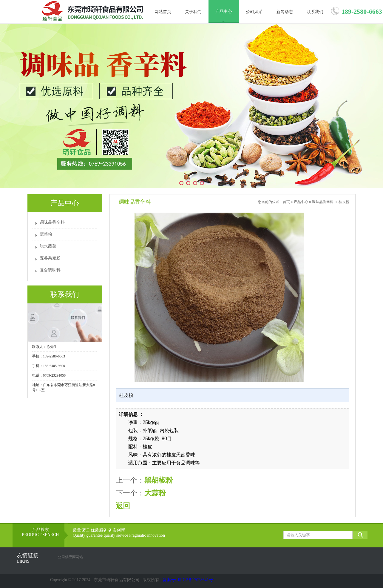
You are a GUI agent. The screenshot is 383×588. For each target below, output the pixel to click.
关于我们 (193, 12)
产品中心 (224, 11)
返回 (123, 506)
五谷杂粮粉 (50, 258)
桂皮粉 (344, 202)
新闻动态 (285, 12)
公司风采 (254, 12)
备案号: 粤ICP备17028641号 (188, 580)
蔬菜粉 (46, 234)
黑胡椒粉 (159, 480)
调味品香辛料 (52, 222)
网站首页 (163, 12)
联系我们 (315, 12)
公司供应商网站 (70, 557)
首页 (286, 202)
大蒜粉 (155, 493)
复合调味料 (50, 270)
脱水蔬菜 (48, 246)
